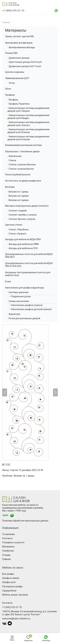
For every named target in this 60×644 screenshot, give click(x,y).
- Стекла (12, 160)
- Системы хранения (18, 292)
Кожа (8, 281)
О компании (8, 534)
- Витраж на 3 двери (18, 200)
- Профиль (13, 100)
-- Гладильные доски (20, 296)
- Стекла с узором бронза (21, 169)
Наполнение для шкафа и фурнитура (25, 288)
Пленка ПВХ (11, 53)
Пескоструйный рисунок (18, 175)
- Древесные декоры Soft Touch (24, 66)
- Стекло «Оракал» (17, 234)
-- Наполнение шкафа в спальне (26, 305)
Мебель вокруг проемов (15, 595)
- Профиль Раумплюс (18, 104)
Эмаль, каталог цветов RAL (20, 36)
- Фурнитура (14, 314)
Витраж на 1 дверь (24, 476)
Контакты (7, 538)
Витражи (10, 187)
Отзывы (6, 555)
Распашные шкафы (12, 586)
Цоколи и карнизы (15, 72)
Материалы (16, 30)
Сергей (14, 470)
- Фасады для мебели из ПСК (23, 248)
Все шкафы (8, 574)
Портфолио (8, 551)
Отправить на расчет (13, 542)
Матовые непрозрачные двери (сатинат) (27, 206)
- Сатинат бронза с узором (21, 219)
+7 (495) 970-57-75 (12, 607)
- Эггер (11, 83)
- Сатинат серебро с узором (22, 215)
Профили (10, 95)
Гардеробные (9, 591)
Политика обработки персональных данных (25, 521)
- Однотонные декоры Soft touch (25, 62)
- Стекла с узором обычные (22, 164)
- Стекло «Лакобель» (18, 230)
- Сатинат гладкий (17, 211)
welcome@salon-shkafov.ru (16, 619)
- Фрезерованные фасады (21, 47)
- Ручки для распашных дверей (24, 318)
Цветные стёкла (14, 225)
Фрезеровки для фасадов (19, 43)
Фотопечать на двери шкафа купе (23, 181)
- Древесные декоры (18, 58)
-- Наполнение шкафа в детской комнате (30, 309)
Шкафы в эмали (11, 578)
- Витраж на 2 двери (18, 196)
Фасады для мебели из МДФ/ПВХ (23, 239)
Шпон (8, 89)
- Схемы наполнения (18, 301)
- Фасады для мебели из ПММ (23, 244)
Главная (6, 559)
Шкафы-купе (9, 582)
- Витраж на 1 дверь (18, 192)
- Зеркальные (14, 156)
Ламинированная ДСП (17, 78)
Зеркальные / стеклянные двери (22, 151)
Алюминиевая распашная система (23, 145)
